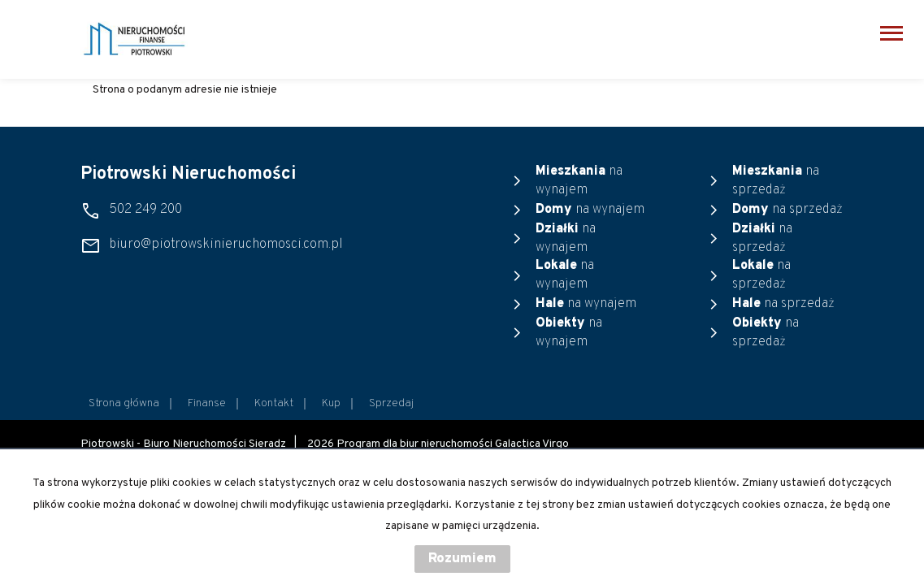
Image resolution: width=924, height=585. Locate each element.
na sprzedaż (776, 181)
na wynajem (579, 181)
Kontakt (274, 403)
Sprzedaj (391, 403)
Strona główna (124, 403)
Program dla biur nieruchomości (416, 444)
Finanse (207, 403)
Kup (331, 403)
